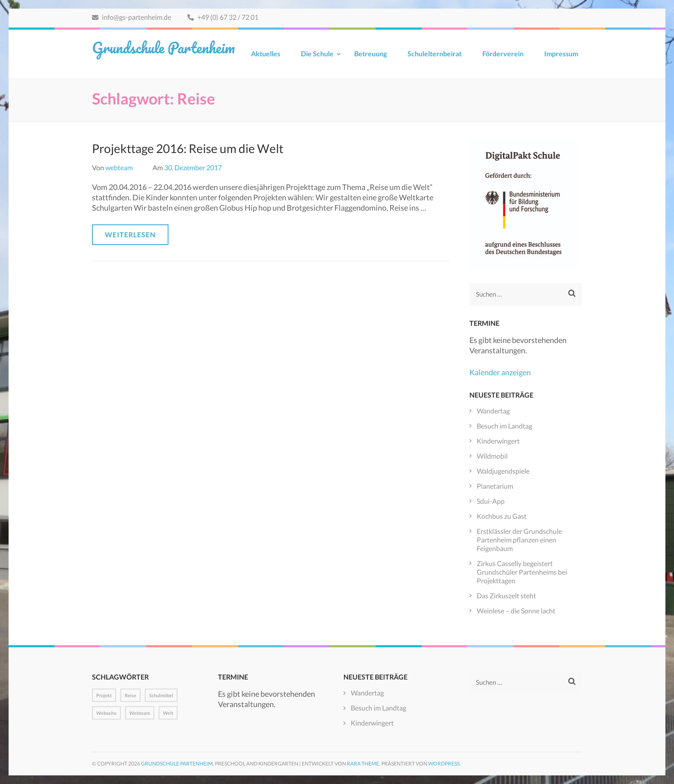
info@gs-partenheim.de (132, 17)
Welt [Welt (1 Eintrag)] (168, 713)
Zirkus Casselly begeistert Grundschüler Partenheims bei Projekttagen (522, 572)
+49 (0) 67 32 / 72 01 (223, 17)
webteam (119, 167)
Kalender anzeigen (500, 372)
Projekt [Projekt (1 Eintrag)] (104, 695)
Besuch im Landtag (504, 426)
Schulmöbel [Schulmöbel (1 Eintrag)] (161, 695)
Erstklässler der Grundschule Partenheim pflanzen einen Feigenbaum (519, 540)
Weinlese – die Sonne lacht (516, 611)
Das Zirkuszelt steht (506, 596)
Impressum (561, 54)
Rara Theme (363, 764)
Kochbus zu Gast (502, 516)
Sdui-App (491, 501)
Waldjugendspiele (503, 471)
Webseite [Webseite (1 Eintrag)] (106, 713)
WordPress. (444, 764)
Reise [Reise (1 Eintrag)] (130, 695)
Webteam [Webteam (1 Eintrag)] (140, 713)
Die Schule (317, 54)
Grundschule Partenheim (163, 47)
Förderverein (503, 54)
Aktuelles (266, 54)
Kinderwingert (498, 441)
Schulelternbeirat (435, 54)
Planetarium (495, 486)
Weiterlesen (130, 234)
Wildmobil (492, 456)
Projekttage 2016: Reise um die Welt (188, 148)
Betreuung (371, 54)
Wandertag (493, 411)
